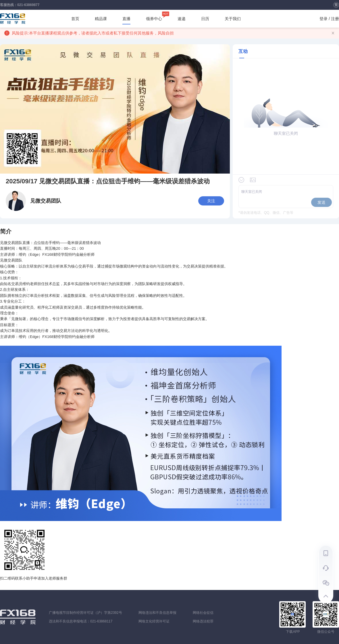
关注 (211, 201)
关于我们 (233, 19)
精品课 (101, 19)
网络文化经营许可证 (154, 621)
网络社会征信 (203, 613)
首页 (75, 19)
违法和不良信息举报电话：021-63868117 (81, 621)
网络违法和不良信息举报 (157, 613)
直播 (126, 20)
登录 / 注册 (329, 19)
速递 (182, 19)
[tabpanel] (286, 150)
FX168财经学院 (13, 19)
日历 (205, 19)
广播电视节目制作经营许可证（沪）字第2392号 (85, 613)
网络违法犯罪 (203, 621)
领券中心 (154, 17)
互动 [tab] (243, 51)
